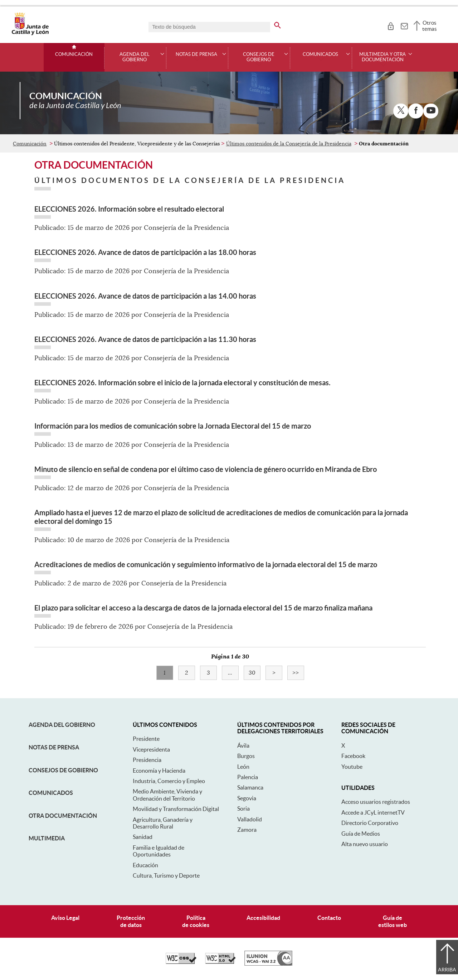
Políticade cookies (196, 921)
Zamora (247, 830)
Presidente (146, 739)
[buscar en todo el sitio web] (277, 24)
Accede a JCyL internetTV (373, 812)
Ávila (243, 745)
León (243, 767)
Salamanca (250, 787)
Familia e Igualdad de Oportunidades (159, 851)
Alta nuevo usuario (365, 844)
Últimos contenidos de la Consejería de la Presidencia (289, 144)
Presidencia (147, 760)
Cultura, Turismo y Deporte (166, 875)
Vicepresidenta (151, 749)
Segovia (247, 798)
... (233, 673)
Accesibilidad (263, 918)
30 (255, 673)
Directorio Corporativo (370, 823)
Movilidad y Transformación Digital (176, 809)
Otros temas (430, 26)
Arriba (447, 970)
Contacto (329, 918)
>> (298, 673)
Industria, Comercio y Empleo (169, 781)
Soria (243, 808)
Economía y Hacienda (159, 771)
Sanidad (143, 837)
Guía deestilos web (393, 921)
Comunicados (51, 793)
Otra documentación (63, 816)
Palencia (248, 777)
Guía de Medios (361, 834)
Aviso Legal (65, 918)
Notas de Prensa (54, 747)
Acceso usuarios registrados (376, 802)
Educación (145, 865)
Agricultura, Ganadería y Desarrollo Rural (163, 823)
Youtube (352, 767)
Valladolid (250, 819)
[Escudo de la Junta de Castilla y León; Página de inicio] (30, 34)
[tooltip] (391, 25)
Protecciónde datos (131, 921)
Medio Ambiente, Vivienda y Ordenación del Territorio (167, 795)
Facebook (353, 756)
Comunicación (74, 54)
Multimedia (47, 838)
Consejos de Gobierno (63, 770)
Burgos (246, 756)
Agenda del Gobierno (62, 725)
